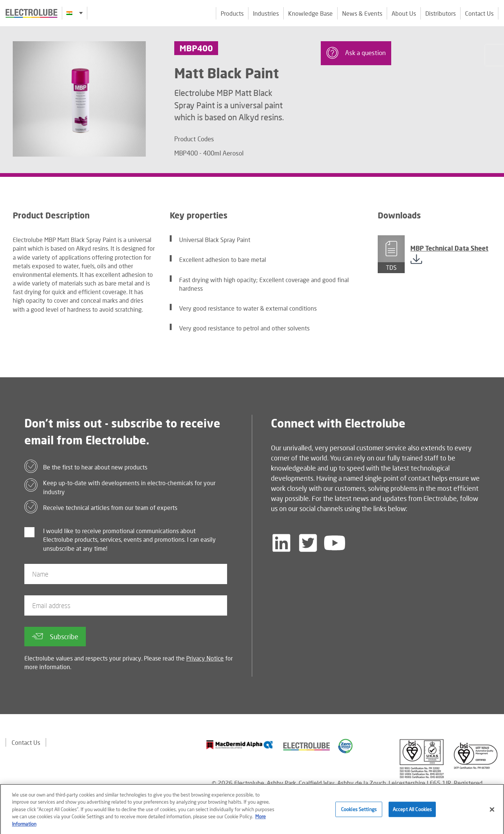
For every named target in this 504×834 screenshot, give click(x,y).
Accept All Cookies (412, 812)
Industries (266, 13)
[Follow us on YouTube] (335, 543)
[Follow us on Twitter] (308, 543)
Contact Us (479, 13)
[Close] (492, 812)
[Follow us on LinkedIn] (281, 543)
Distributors (440, 13)
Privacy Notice (205, 658)
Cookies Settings (359, 812)
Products (232, 13)
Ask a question (356, 53)
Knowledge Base (310, 13)
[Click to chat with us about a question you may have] (495, 55)
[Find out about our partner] (240, 745)
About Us (404, 13)
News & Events (362, 13)
